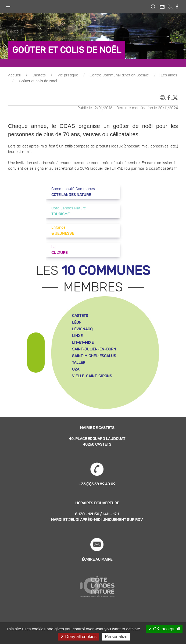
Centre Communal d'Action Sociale (119, 75)
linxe (77, 336)
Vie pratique (68, 75)
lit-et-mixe (83, 343)
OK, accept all (164, 629)
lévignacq (82, 329)
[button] (8, 5)
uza (76, 369)
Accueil (14, 75)
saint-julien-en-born (94, 349)
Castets (39, 75)
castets (80, 316)
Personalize (116, 637)
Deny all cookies (78, 637)
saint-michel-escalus (94, 356)
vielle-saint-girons (92, 376)
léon (77, 322)
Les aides (169, 75)
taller (79, 363)
